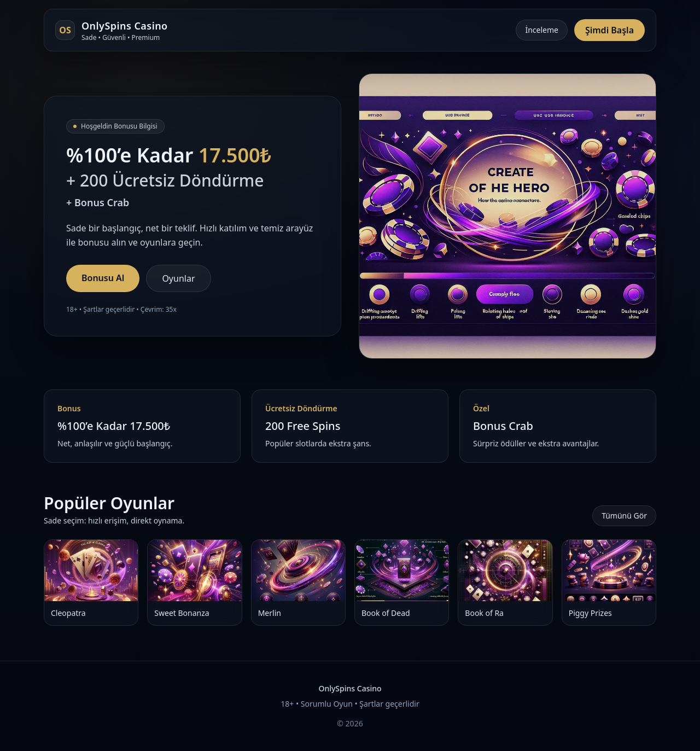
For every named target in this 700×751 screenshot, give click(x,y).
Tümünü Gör (624, 516)
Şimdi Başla (609, 30)
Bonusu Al (103, 278)
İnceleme (542, 30)
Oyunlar (178, 278)
